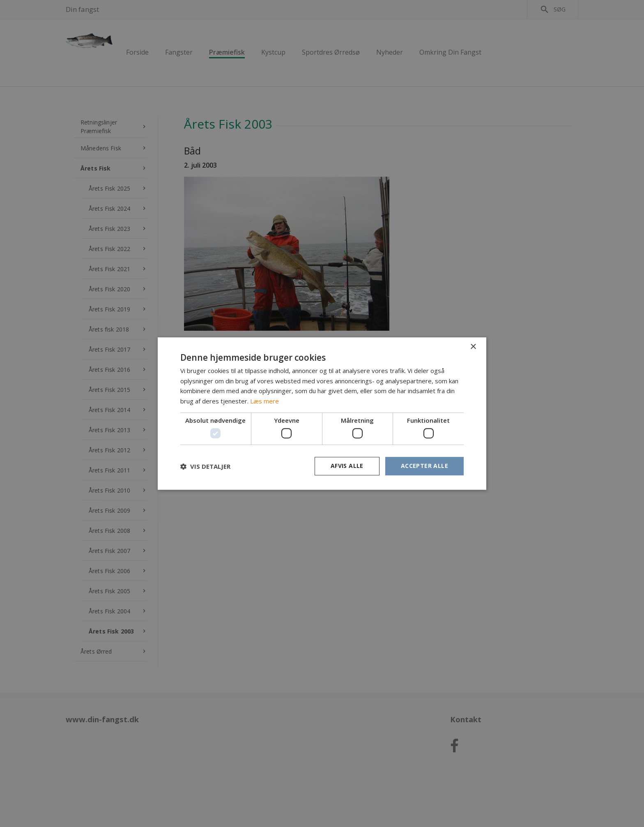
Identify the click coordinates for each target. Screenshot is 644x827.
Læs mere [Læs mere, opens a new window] (264, 401)
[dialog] (322, 413)
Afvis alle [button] (347, 466)
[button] (205, 466)
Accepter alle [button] (424, 466)
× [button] (473, 347)
